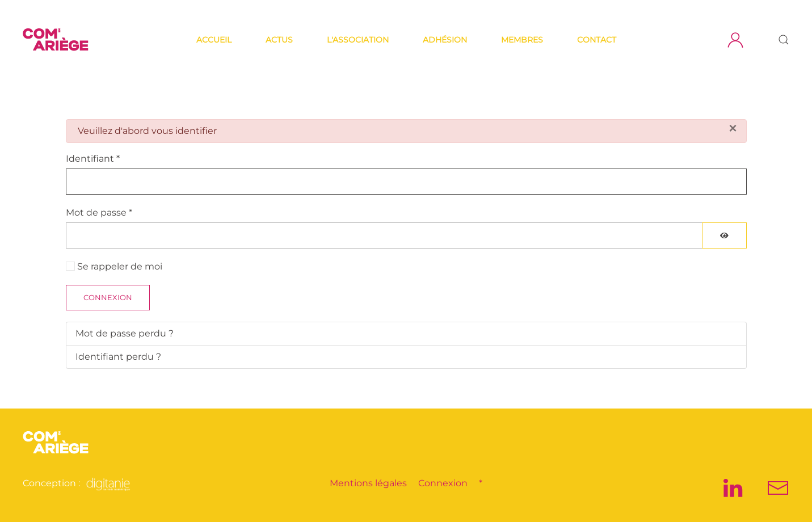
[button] (784, 40)
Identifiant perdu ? (118, 357)
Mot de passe (99, 212)
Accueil (214, 40)
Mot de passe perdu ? (125, 333)
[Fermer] (733, 128)
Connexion (108, 297)
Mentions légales (368, 483)
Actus (279, 40)
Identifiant (93, 159)
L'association (358, 40)
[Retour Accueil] (57, 40)
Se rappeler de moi (120, 266)
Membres (522, 40)
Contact (597, 40)
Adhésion (445, 40)
